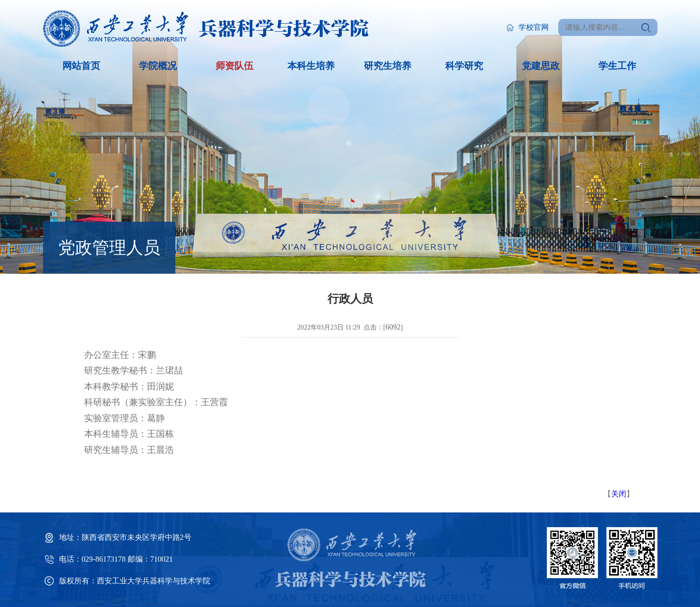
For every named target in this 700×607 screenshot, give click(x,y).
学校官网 (527, 27)
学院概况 (158, 66)
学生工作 (617, 66)
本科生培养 (311, 66)
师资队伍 (234, 66)
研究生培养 (388, 66)
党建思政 (541, 66)
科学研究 (464, 66)
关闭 (619, 494)
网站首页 (81, 66)
